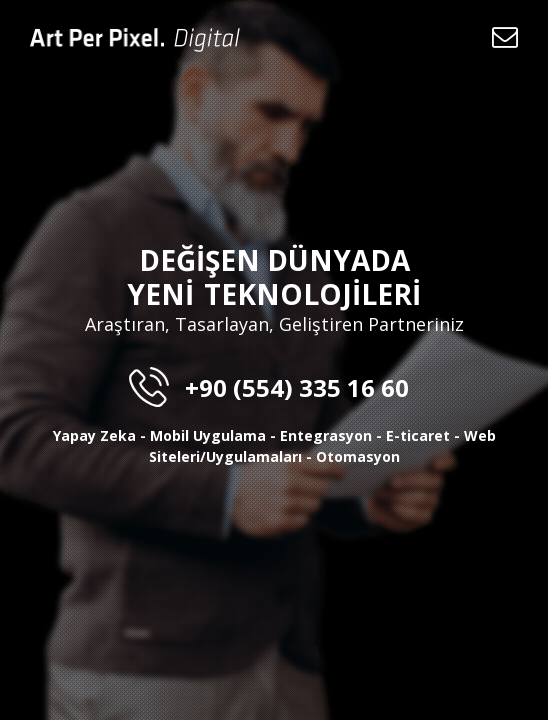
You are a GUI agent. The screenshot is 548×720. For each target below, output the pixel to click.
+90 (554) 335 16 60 (274, 387)
